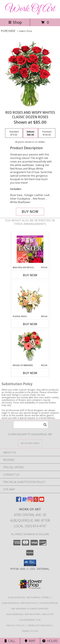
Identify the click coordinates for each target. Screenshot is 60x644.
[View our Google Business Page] (24, 501)
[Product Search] (31, 425)
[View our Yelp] (36, 501)
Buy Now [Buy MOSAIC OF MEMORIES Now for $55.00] (30, 373)
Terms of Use (30, 631)
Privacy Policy (16, 625)
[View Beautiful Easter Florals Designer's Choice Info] (30, 249)
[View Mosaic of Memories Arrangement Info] (30, 347)
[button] (30, 563)
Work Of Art (30, 9)
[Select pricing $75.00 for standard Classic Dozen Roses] (14, 133)
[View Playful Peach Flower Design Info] (30, 298)
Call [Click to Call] (10, 641)
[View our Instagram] (30, 501)
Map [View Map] (30, 641)
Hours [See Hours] (50, 641)
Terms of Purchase (40, 625)
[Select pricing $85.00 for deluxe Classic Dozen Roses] (30, 133)
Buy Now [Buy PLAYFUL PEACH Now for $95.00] (30, 324)
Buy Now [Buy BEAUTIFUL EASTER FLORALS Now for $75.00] (30, 275)
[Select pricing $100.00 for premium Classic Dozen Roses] (47, 133)
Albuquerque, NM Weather (23, 614)
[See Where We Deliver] (30, 443)
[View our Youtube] (42, 501)
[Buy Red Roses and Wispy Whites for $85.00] (30, 212)
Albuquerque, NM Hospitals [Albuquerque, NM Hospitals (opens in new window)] (20, 603)
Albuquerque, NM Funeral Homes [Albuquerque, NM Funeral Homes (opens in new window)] (29, 597)
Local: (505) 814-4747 (30, 526)
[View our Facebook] (19, 501)
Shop (15, 22)
